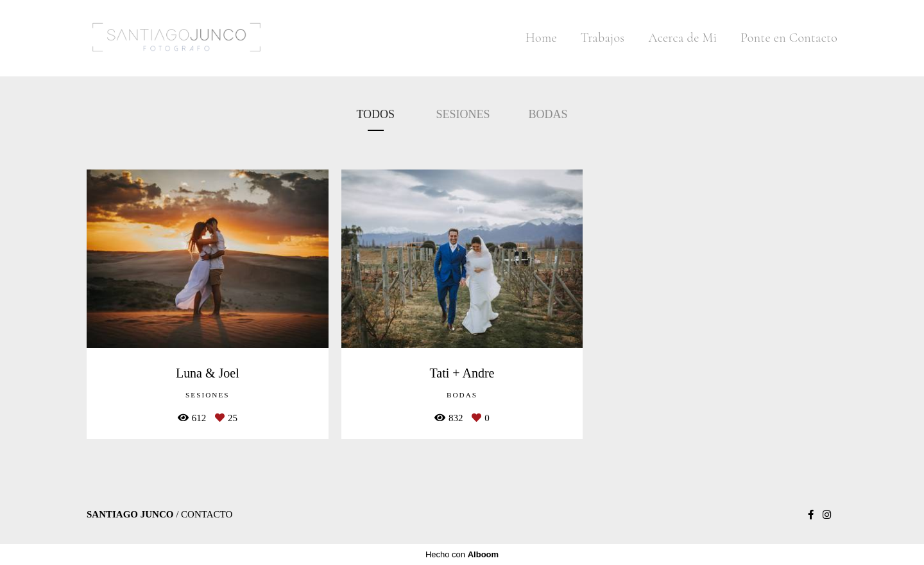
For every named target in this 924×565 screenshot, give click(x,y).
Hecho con (462, 554)
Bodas (548, 114)
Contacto (207, 515)
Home (541, 38)
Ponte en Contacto (789, 38)
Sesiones (463, 114)
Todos (375, 114)
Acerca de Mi (682, 38)
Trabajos (603, 38)
